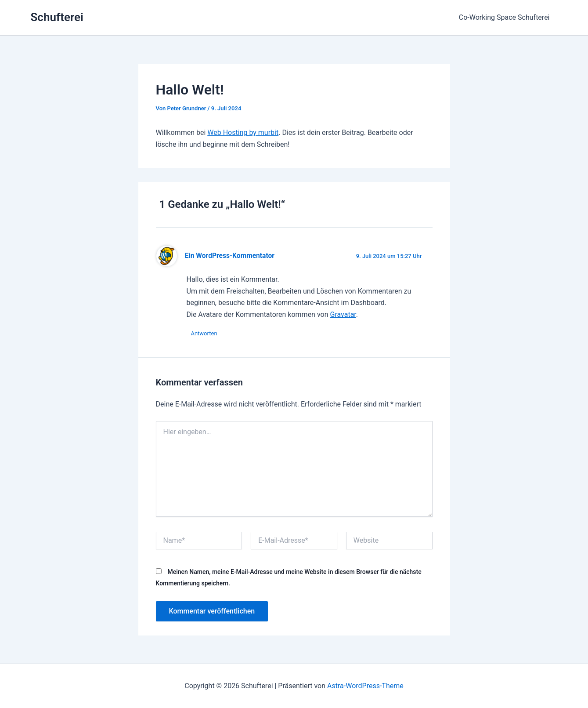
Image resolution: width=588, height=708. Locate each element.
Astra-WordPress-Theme (365, 686)
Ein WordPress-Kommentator (230, 256)
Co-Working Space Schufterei (505, 17)
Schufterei (57, 17)
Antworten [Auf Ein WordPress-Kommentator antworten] (204, 333)
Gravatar (343, 314)
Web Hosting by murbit (243, 133)
